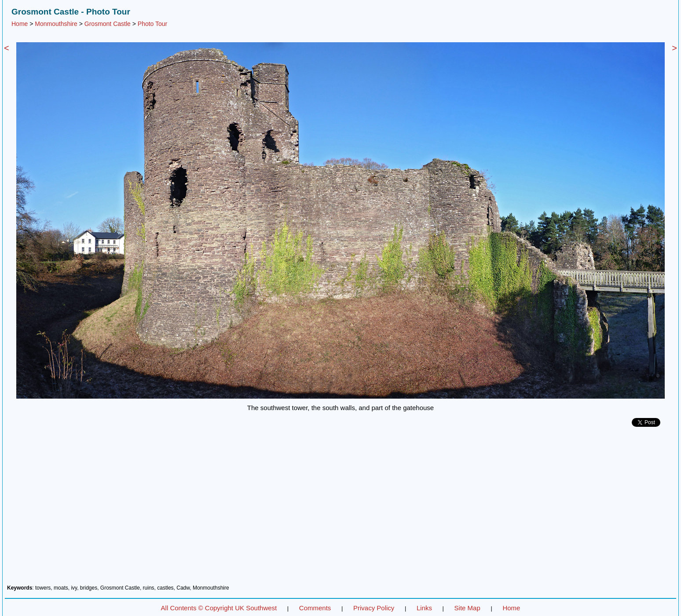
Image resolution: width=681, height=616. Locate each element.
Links (424, 608)
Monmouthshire (56, 24)
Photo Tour (152, 24)
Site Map (467, 608)
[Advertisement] (340, 509)
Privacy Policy (374, 608)
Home (20, 24)
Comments (315, 608)
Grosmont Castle (108, 24)
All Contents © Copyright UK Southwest (219, 608)
